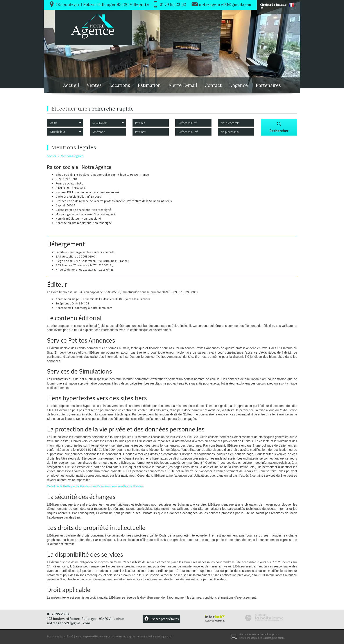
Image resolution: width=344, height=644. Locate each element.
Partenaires (268, 85)
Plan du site (112, 637)
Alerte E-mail (183, 85)
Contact (213, 85)
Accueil (71, 85)
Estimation (149, 85)
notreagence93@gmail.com (225, 4)
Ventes (94, 85)
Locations (120, 85)
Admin (152, 637)
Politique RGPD (165, 637)
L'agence (238, 85)
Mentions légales (127, 637)
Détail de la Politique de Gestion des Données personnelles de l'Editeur (95, 486)
